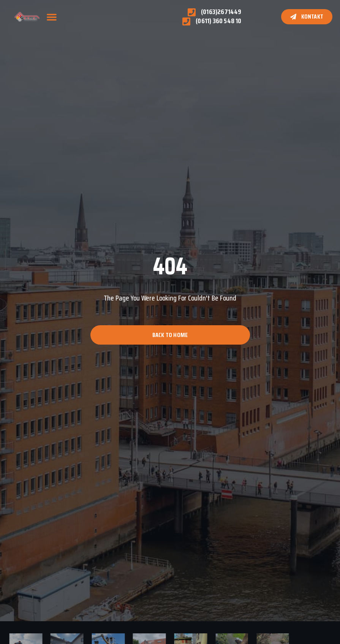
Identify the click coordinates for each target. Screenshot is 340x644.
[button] (52, 17)
